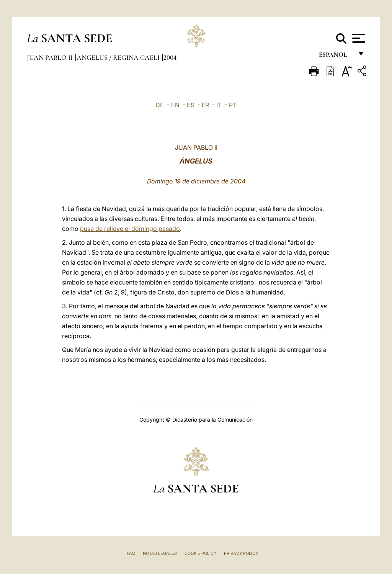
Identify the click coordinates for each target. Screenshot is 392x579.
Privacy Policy (241, 553)
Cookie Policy (200, 553)
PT (233, 105)
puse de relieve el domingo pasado (130, 229)
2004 (170, 57)
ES (191, 105)
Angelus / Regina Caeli (119, 57)
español (336, 56)
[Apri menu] (358, 38)
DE (160, 105)
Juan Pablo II (51, 57)
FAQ (131, 553)
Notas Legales (160, 553)
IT (219, 105)
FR (205, 105)
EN (175, 105)
